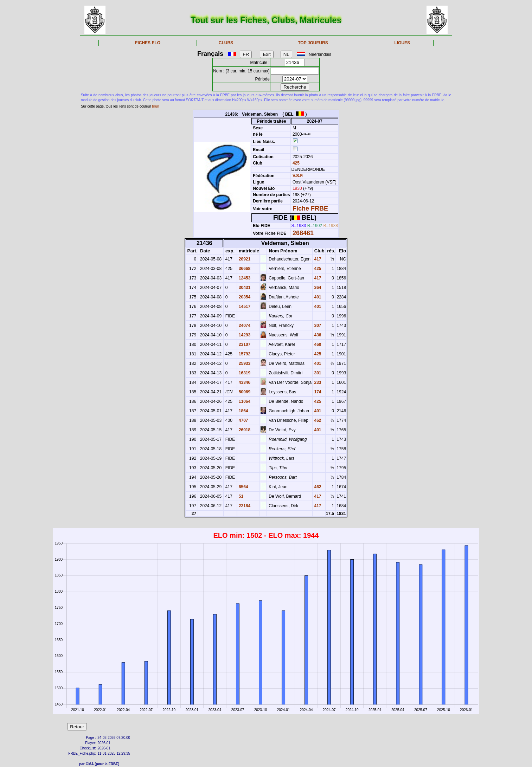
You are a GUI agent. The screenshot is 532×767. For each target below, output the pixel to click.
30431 (244, 288)
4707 (243, 420)
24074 (244, 326)
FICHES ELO (148, 43)
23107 (244, 344)
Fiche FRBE (310, 208)
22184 (244, 506)
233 (317, 382)
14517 (244, 307)
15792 (244, 354)
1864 (243, 411)
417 (317, 259)
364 (317, 288)
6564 (243, 487)
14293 (244, 335)
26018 (244, 430)
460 (317, 344)
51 (241, 496)
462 (317, 420)
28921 (244, 259)
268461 (303, 233)
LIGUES (402, 43)
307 (317, 326)
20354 (244, 297)
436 (317, 335)
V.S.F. (298, 176)
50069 (244, 392)
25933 (244, 363)
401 (317, 297)
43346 (244, 382)
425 (296, 163)
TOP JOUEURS (313, 43)
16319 (244, 373)
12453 (244, 278)
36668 (244, 269)
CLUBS (226, 43)
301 (317, 373)
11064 (244, 401)
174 (317, 392)
